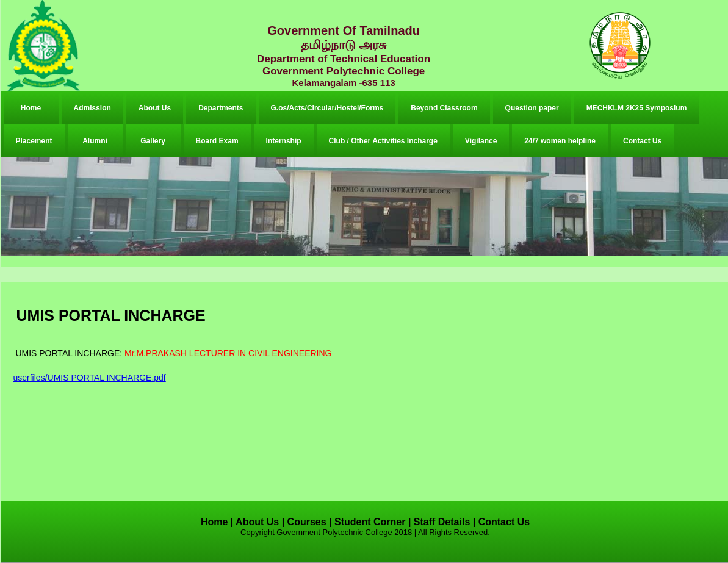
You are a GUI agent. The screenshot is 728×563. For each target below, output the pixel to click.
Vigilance (481, 141)
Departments (221, 108)
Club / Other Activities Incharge (383, 141)
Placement (34, 141)
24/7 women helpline (560, 141)
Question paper (532, 108)
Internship (284, 141)
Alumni (95, 141)
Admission (92, 108)
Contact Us (642, 141)
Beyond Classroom (444, 108)
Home (31, 108)
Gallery (153, 141)
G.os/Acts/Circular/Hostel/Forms (327, 108)
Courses (307, 522)
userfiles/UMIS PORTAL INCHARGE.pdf (90, 378)
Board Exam (217, 141)
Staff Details (442, 522)
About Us (155, 108)
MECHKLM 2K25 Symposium (637, 108)
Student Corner (370, 522)
